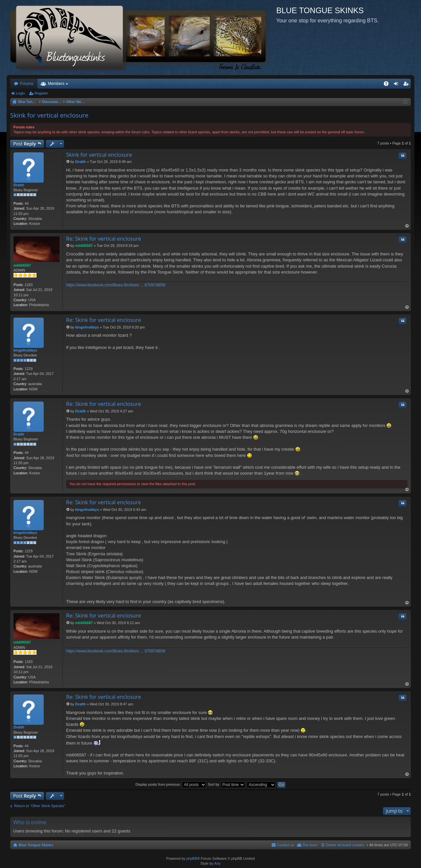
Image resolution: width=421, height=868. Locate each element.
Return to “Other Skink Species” (40, 806)
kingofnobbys (25, 350)
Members (56, 84)
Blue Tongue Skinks (36, 845)
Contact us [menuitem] (285, 845)
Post (25, 144)
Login (21, 93)
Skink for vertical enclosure (49, 115)
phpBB (192, 858)
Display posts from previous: (171, 784)
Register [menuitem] (407, 85)
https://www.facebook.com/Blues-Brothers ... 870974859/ (116, 285)
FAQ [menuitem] (388, 85)
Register (41, 93)
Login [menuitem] (397, 85)
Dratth (19, 185)
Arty (217, 863)
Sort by (226, 784)
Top (407, 226)
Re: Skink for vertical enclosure (104, 239)
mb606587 (22, 265)
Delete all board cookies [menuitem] (345, 845)
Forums (27, 84)
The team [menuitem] (310, 845)
